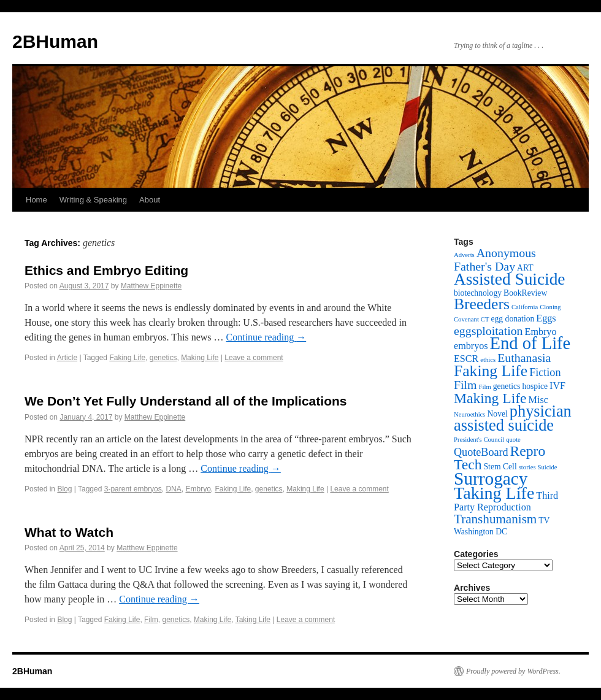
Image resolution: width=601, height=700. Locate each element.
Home (36, 200)
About (150, 200)
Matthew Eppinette (151, 286)
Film (151, 620)
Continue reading (266, 337)
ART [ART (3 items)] (525, 268)
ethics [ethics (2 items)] (488, 360)
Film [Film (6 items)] (465, 385)
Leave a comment (254, 358)
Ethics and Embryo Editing (106, 270)
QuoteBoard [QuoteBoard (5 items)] (481, 452)
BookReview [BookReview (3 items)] (525, 293)
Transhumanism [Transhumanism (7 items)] (495, 519)
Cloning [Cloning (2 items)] (550, 307)
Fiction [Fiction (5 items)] (545, 372)
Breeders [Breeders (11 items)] (482, 304)
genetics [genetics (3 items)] (507, 386)
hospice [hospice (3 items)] (535, 386)
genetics (163, 358)
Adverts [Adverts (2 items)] (464, 255)
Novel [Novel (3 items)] (498, 414)
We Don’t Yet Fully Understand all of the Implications (186, 401)
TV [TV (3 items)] (544, 521)
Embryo (198, 489)
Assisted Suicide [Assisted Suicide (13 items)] (509, 279)
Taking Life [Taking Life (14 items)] (494, 493)
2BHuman (55, 41)
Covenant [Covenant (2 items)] (466, 319)
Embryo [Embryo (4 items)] (541, 332)
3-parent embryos (133, 489)
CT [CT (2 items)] (485, 319)
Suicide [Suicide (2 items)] (548, 467)
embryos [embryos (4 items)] (471, 346)
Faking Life (127, 358)
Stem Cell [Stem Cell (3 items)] (500, 467)
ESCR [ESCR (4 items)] (466, 359)
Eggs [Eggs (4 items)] (546, 318)
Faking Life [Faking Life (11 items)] (491, 371)
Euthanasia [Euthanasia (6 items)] (524, 358)
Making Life (200, 358)
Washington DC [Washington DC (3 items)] (480, 532)
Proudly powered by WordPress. (513, 671)
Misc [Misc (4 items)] (538, 400)
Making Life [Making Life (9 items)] (490, 398)
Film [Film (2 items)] (485, 387)
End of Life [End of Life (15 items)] (530, 343)
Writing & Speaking (93, 200)
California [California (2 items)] (525, 307)
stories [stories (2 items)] (527, 467)
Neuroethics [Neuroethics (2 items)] (470, 414)
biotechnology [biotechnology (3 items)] (478, 293)
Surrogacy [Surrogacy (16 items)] (491, 479)
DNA (173, 489)
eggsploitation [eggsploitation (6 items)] (488, 331)
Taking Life (253, 620)
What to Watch (69, 532)
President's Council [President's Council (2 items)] (479, 440)
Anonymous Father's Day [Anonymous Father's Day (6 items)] (495, 260)
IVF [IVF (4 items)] (557, 386)
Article (67, 358)
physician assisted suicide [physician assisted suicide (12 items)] (513, 418)
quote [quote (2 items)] (513, 440)
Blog (64, 489)
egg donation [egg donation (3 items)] (512, 319)
